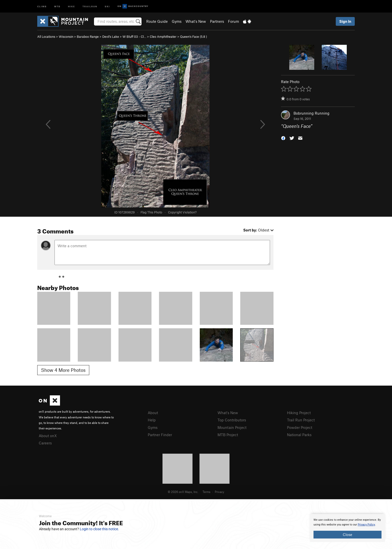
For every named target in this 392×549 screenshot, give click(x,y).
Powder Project (300, 427)
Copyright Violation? (182, 212)
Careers (45, 443)
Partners (217, 21)
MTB (57, 6)
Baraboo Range (88, 37)
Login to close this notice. (99, 529)
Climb (42, 6)
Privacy (219, 492)
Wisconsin (66, 37)
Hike (71, 6)
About (153, 413)
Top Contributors (232, 420)
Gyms (177, 21)
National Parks (299, 435)
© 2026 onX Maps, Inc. (183, 492)
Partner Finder (160, 435)
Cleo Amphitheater (163, 37)
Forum (233, 21)
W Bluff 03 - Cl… (134, 37)
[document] (347, 528)
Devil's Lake (111, 37)
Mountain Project (232, 427)
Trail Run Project (301, 420)
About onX (48, 436)
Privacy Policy (366, 525)
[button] (283, 138)
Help (152, 420)
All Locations (46, 37)
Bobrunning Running (311, 113)
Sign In (345, 21)
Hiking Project (299, 413)
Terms (206, 492)
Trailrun (90, 6)
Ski (107, 6)
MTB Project (228, 435)
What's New (196, 21)
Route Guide (157, 21)
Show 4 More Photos (63, 370)
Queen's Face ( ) (193, 37)
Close (347, 534)
